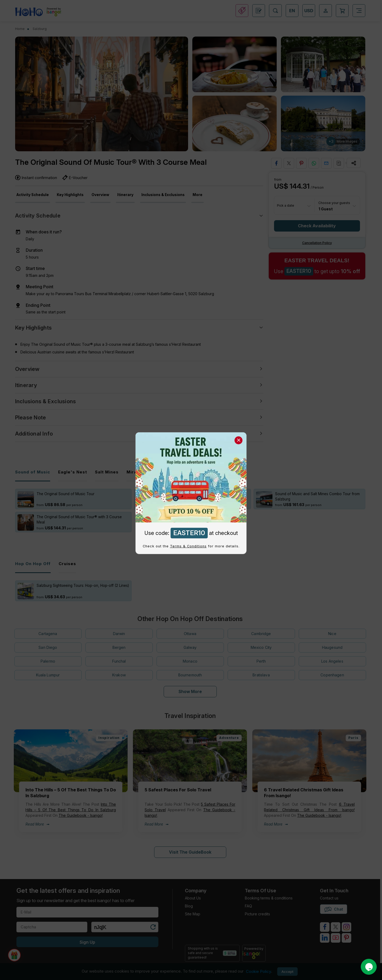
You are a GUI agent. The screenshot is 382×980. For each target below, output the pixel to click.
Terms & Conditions (188, 546)
